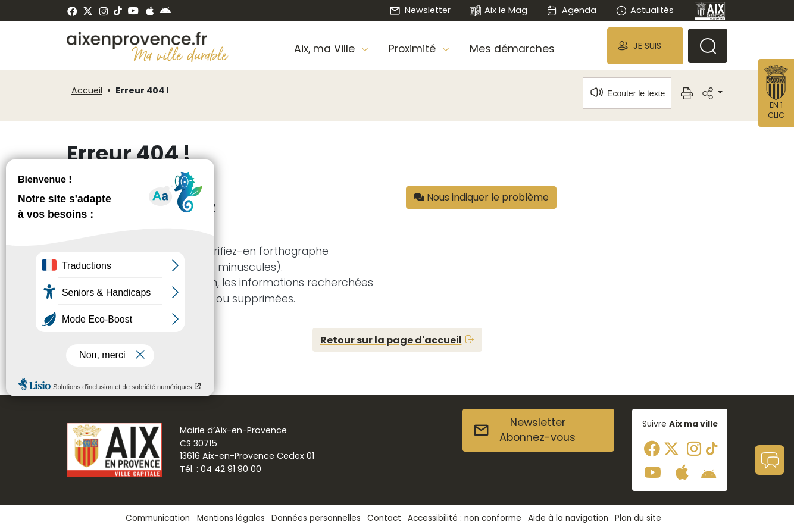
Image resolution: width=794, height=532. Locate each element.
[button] (645, 46)
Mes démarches (512, 49)
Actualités (645, 10)
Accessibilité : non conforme (465, 518)
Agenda (571, 10)
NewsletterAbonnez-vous (524, 430)
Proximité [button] (414, 49)
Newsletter (420, 10)
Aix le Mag (498, 11)
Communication (158, 518)
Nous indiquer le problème (481, 197)
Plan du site (638, 518)
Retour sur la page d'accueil (391, 340)
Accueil (87, 90)
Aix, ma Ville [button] (326, 49)
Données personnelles (316, 518)
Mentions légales (231, 518)
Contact (384, 518)
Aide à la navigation (568, 518)
